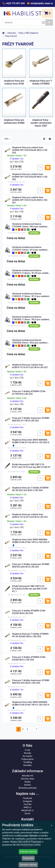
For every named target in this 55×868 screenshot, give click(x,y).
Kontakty (27, 765)
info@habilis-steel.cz (42, 3)
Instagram (27, 801)
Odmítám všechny (28, 865)
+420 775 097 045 (15, 3)
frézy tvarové (11, 36)
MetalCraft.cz (28, 810)
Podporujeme (27, 759)
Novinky (28, 753)
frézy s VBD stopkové (28, 33)
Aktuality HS (28, 776)
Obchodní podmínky (27, 788)
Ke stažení (27, 756)
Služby (27, 782)
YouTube (27, 804)
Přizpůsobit (28, 858)
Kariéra (27, 785)
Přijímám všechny (28, 852)
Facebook (27, 798)
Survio (27, 813)
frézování (12, 33)
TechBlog (27, 762)
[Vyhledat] (49, 22)
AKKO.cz (27, 807)
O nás (28, 750)
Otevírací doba (28, 779)
